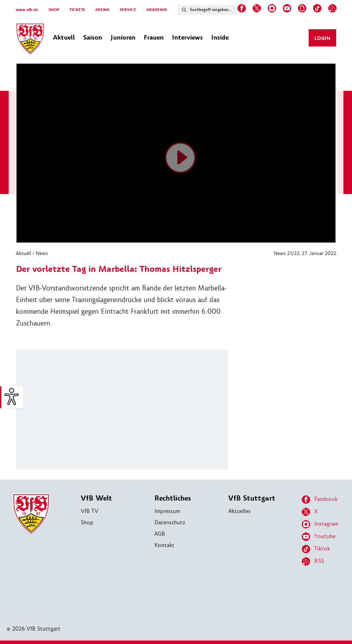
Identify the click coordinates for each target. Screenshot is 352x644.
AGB (160, 534)
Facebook (320, 500)
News (42, 253)
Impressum (167, 511)
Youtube (319, 537)
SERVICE (128, 10)
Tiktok (316, 549)
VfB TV (90, 511)
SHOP (54, 10)
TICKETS (77, 10)
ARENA (102, 10)
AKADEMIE (157, 10)
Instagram (320, 524)
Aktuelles (239, 511)
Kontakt (164, 545)
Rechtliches (173, 498)
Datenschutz (170, 522)
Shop (87, 522)
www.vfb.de (27, 10)
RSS (313, 561)
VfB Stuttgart (252, 498)
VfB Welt (96, 498)
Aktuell (24, 253)
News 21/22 (287, 253)
